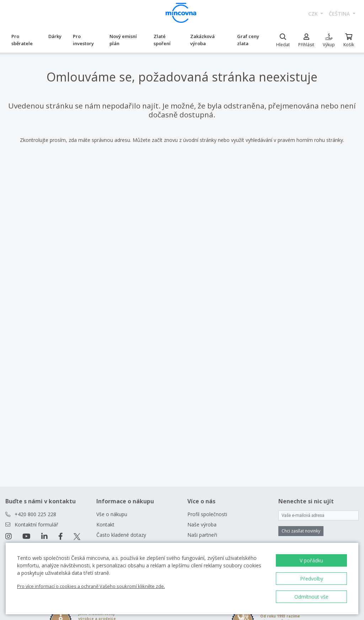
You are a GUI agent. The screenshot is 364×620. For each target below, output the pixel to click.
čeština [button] (340, 14)
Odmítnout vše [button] (311, 597)
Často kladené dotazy (121, 535)
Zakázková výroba (202, 40)
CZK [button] (314, 14)
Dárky (55, 36)
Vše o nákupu (112, 514)
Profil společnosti (207, 514)
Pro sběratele (22, 40)
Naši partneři (202, 535)
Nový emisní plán (123, 40)
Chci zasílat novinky (301, 531)
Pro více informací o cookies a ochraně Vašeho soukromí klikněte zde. (91, 586)
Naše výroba (202, 524)
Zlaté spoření (162, 40)
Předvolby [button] (312, 579)
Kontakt (105, 524)
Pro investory (83, 40)
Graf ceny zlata (248, 40)
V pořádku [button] (311, 560)
